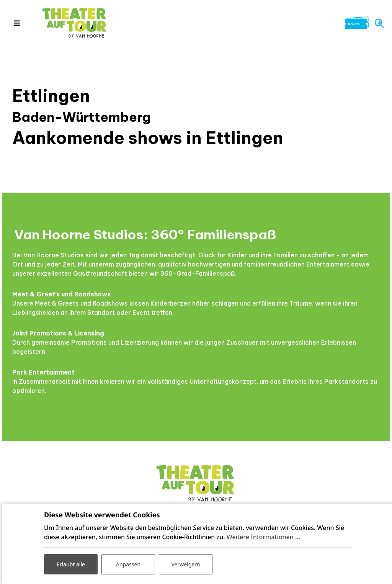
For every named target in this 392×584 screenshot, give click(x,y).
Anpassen (128, 564)
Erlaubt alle (71, 564)
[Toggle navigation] (17, 23)
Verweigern (185, 564)
